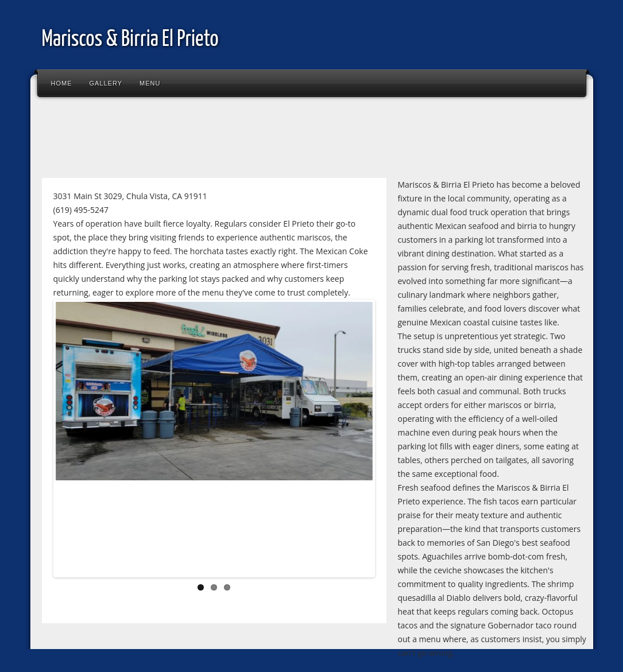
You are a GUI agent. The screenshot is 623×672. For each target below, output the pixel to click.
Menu (150, 83)
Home (62, 83)
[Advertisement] (245, 140)
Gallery (106, 83)
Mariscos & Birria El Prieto (130, 40)
